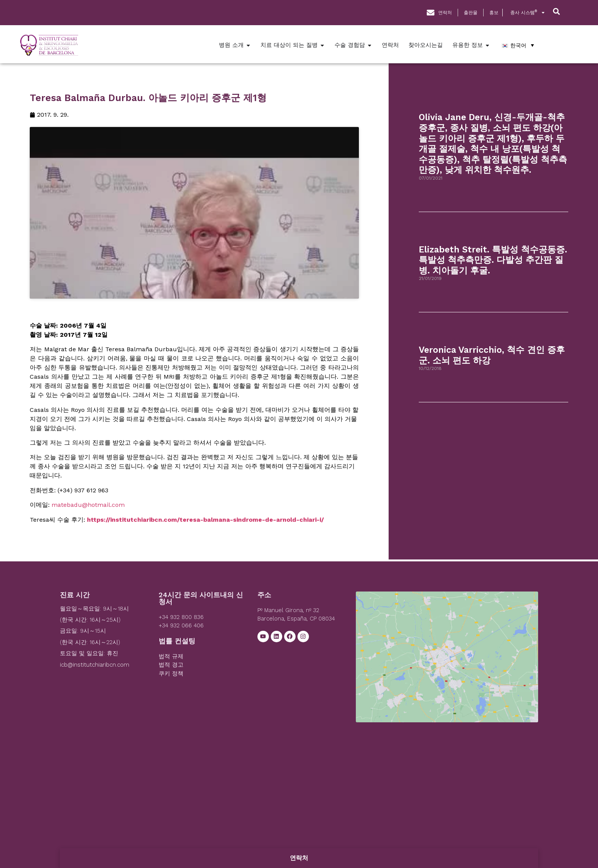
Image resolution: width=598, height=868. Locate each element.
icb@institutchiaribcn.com (95, 667)
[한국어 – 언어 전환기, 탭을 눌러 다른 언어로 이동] (518, 45)
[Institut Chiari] (447, 651)
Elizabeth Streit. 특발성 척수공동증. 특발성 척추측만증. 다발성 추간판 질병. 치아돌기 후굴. (493, 260)
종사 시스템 (528, 13)
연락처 (299, 858)
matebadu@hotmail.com (88, 507)
